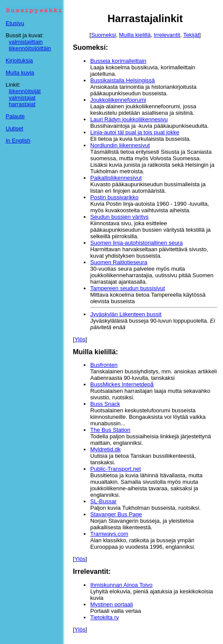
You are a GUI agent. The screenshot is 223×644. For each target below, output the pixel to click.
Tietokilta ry (105, 617)
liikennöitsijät (25, 91)
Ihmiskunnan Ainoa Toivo (121, 585)
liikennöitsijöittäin (30, 48)
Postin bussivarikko (114, 197)
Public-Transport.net (116, 469)
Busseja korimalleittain (118, 61)
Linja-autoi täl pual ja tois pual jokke (135, 132)
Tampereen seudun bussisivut (128, 288)
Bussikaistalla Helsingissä (123, 80)
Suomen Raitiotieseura (119, 262)
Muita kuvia (20, 73)
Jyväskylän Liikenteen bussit (126, 314)
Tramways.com (109, 534)
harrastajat (22, 104)
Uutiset (14, 128)
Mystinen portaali (111, 604)
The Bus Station (110, 430)
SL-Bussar (103, 501)
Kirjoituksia (19, 60)
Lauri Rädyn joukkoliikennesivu (129, 119)
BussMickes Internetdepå (122, 384)
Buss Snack (105, 404)
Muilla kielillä (135, 35)
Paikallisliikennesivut (116, 178)
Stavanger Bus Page (116, 514)
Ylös (80, 339)
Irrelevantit (167, 35)
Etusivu (15, 23)
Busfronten (104, 365)
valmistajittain (26, 42)
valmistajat (22, 98)
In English (18, 141)
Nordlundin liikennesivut (120, 145)
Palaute (15, 116)
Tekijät (191, 35)
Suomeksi (103, 35)
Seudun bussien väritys (119, 217)
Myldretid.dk (105, 449)
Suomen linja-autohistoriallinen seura (136, 243)
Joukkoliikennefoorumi (118, 100)
